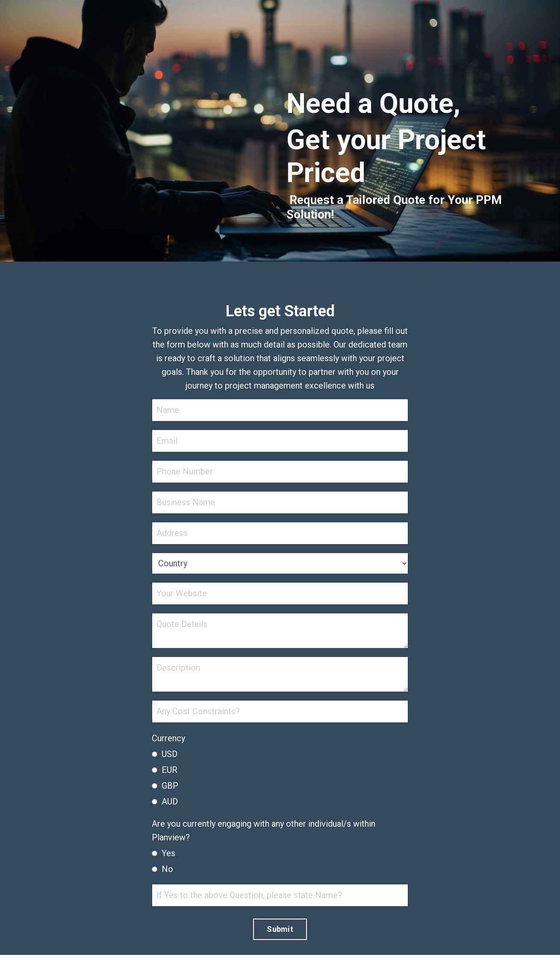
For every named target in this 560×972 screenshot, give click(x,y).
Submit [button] (280, 929)
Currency (168, 738)
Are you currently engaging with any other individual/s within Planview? (264, 831)
